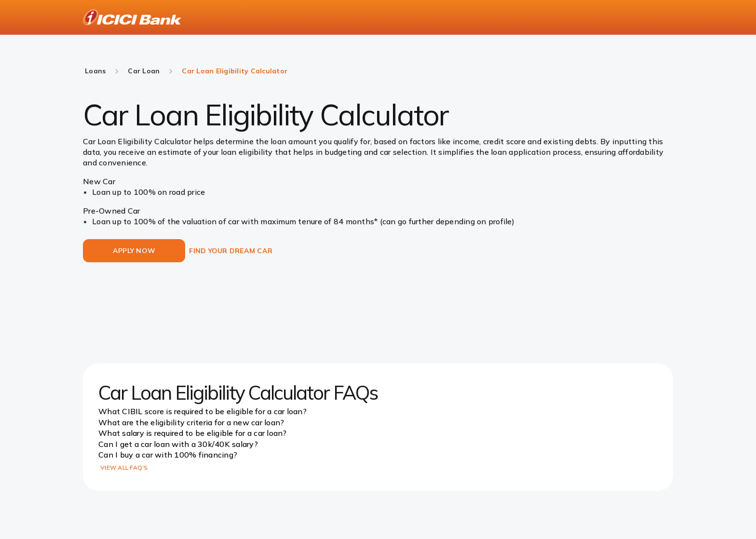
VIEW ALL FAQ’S (124, 467)
